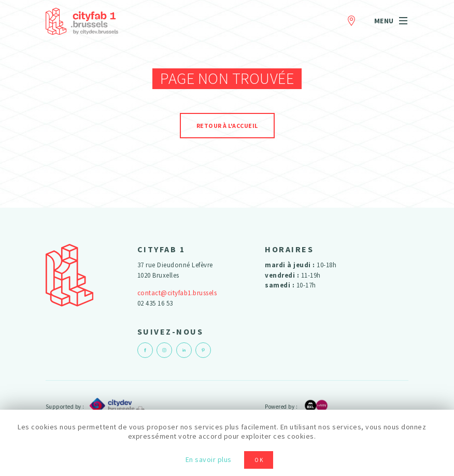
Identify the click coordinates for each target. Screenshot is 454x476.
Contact (351, 19)
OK (259, 460)
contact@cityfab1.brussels (177, 293)
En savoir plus (209, 459)
